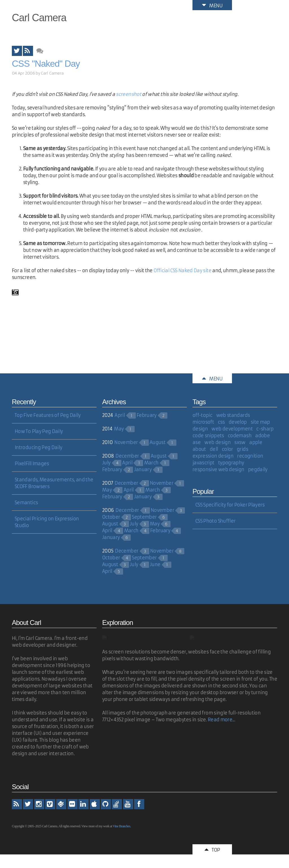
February (147, 415)
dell (214, 449)
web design (217, 442)
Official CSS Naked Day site (182, 270)
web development (232, 429)
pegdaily (258, 469)
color (227, 449)
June (155, 564)
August (157, 442)
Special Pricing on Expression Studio (47, 522)
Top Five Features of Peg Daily (48, 415)
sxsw (240, 442)
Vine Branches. (122, 826)
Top (212, 849)
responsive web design (218, 469)
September (144, 517)
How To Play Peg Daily (39, 431)
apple (256, 442)
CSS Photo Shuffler (215, 521)
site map (260, 422)
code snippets (208, 436)
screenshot (128, 94)
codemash (240, 436)
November (126, 442)
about (199, 449)
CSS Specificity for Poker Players (230, 505)
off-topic (202, 415)
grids (242, 449)
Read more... (221, 720)
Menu (212, 5)
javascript (203, 463)
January (143, 469)
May (119, 429)
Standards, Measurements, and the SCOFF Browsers (54, 483)
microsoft (203, 422)
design (200, 429)
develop (238, 422)
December (127, 456)
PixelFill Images (32, 464)
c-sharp (265, 429)
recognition (250, 456)
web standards (233, 415)
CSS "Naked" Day (46, 64)
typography (231, 463)
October (111, 517)
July (106, 463)
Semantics (26, 503)
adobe (262, 436)
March (151, 463)
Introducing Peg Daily (39, 447)
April (120, 415)
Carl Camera (39, 18)
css (221, 422)
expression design (213, 456)
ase (197, 442)
